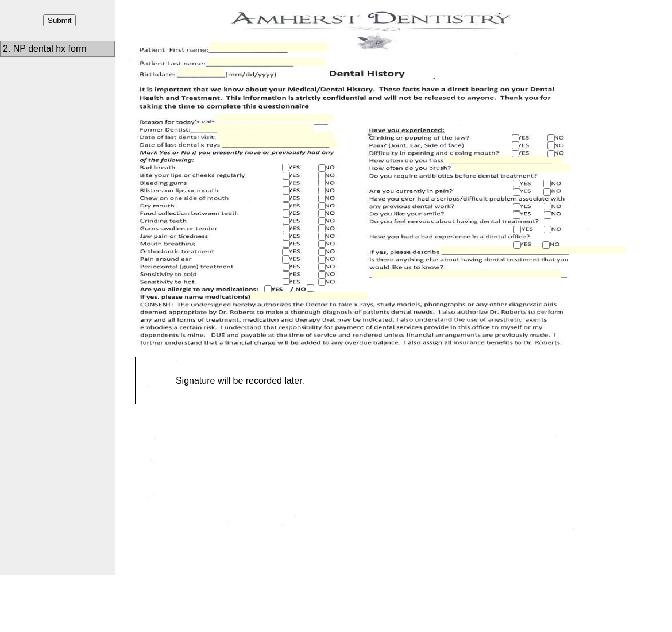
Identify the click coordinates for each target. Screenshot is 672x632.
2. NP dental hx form (46, 49)
